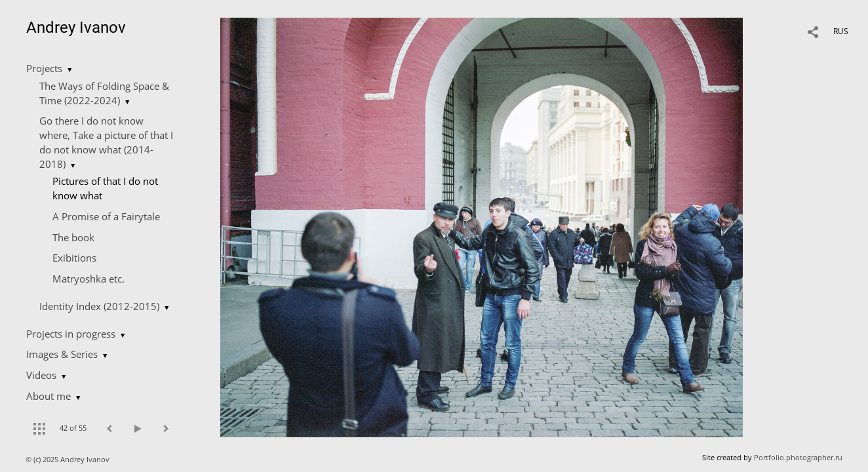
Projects (44, 68)
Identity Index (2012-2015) (99, 306)
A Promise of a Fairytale (106, 216)
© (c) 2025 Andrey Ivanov (69, 459)
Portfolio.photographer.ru (798, 457)
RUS (841, 31)
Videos (41, 375)
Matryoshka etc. (89, 279)
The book (73, 237)
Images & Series (62, 354)
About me (49, 396)
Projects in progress (71, 334)
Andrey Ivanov (76, 28)
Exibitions (74, 258)
